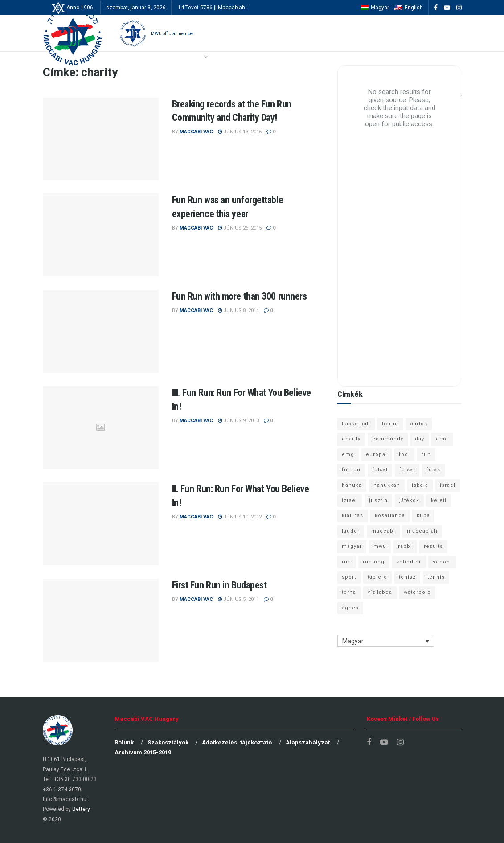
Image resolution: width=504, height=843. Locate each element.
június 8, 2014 (238, 310)
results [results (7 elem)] (433, 546)
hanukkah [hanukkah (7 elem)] (387, 485)
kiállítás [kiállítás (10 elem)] (352, 516)
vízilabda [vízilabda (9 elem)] (380, 592)
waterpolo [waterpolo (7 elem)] (417, 592)
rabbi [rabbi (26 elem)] (405, 546)
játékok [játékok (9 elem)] (409, 500)
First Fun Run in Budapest (219, 585)
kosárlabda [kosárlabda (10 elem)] (390, 516)
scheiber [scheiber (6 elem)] (409, 562)
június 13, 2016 (240, 132)
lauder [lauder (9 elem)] (351, 531)
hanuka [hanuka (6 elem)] (352, 485)
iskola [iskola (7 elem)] (420, 485)
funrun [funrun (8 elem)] (351, 470)
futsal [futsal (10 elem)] (407, 470)
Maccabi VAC (196, 132)
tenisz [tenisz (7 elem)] (407, 577)
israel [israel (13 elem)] (448, 485)
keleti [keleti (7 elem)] (439, 500)
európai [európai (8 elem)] (377, 454)
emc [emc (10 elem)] (442, 439)
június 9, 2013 (238, 421)
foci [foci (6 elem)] (404, 454)
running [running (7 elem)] (374, 562)
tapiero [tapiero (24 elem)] (377, 577)
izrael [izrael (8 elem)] (350, 500)
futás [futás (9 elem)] (433, 470)
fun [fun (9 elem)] (426, 454)
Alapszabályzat (308, 742)
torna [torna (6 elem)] (349, 592)
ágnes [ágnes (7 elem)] (350, 608)
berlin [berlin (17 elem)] (390, 424)
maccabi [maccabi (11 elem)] (383, 531)
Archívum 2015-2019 (143, 752)
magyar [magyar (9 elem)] (352, 546)
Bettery (81, 809)
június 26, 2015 (240, 228)
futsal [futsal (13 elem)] (380, 470)
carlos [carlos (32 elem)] (419, 424)
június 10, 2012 (240, 517)
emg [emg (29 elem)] (348, 454)
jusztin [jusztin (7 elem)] (378, 500)
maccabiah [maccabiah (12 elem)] (422, 531)
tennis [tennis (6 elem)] (436, 577)
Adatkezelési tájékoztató (237, 742)
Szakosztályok (168, 742)
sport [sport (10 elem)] (349, 577)
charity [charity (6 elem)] (351, 439)
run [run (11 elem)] (346, 562)
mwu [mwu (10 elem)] (380, 546)
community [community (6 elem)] (388, 439)
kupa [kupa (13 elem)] (423, 516)
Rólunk (124, 742)
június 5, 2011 (238, 599)
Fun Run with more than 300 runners (240, 296)
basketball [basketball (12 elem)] (356, 424)
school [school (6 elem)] (442, 562)
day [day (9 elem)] (420, 439)
